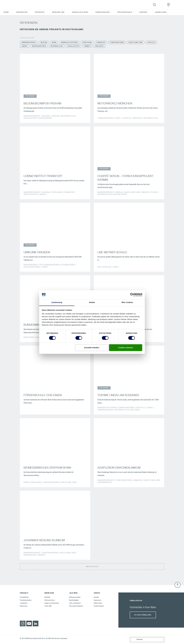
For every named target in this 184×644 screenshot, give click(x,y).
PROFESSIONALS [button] (125, 12)
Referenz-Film (57, 46)
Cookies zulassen (126, 348)
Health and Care (136, 42)
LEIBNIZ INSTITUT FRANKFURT (43, 176)
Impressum (98, 600)
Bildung (44, 42)
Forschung (87, 42)
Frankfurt (101, 42)
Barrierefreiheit (29, 42)
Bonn (54, 42)
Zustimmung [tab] (57, 302)
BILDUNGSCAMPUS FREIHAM (42, 103)
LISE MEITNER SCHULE (112, 252)
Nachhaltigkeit (74, 600)
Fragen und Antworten (52, 603)
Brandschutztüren (69, 42)
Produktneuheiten (26, 600)
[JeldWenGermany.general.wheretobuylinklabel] (169, 5)
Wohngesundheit (75, 597)
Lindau (25, 46)
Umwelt (87, 46)
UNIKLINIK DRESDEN (37, 252)
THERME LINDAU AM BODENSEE (118, 395)
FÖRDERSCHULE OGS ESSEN (43, 395)
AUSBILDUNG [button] (161, 12)
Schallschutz (73, 46)
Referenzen (24, 606)
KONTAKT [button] (144, 12)
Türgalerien (24, 603)
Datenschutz (98, 603)
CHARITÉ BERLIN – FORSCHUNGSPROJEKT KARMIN (126, 178)
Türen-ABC (48, 606)
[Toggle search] (154, 5)
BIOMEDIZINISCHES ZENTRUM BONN (47, 468)
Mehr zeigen (92, 566)
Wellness (99, 46)
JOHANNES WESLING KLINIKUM (44, 540)
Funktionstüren (117, 42)
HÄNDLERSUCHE (103, 12)
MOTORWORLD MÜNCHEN (115, 103)
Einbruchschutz (50, 600)
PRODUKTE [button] (40, 12)
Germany (137, 640)
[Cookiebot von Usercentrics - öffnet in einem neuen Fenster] (132, 295)
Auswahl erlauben (92, 348)
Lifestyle (151, 42)
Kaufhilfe (47, 597)
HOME (6, 12)
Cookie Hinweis (99, 606)
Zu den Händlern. (143, 615)
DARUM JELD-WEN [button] (80, 12)
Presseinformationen (76, 606)
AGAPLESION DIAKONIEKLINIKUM (119, 468)
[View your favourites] (161, 5)
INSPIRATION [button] (22, 12)
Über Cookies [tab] (127, 302)
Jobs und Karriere (75, 603)
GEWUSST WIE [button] (58, 12)
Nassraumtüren (39, 46)
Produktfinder (24, 597)
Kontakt (96, 597)
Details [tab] (92, 302)
